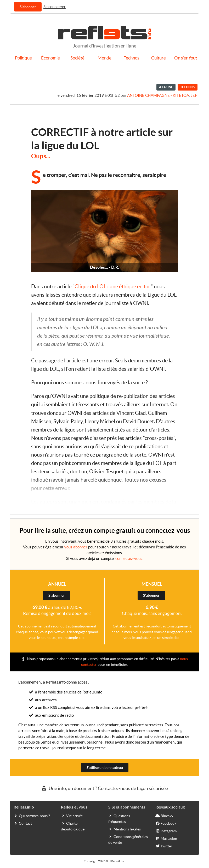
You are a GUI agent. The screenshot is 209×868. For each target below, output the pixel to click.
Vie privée (72, 816)
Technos (131, 58)
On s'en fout (186, 58)
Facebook (166, 823)
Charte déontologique (73, 826)
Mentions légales (125, 829)
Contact (23, 823)
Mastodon (166, 838)
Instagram (166, 831)
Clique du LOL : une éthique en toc (113, 286)
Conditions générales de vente (128, 839)
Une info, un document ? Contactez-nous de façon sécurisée (104, 788)
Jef (194, 95)
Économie (50, 58)
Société (77, 58)
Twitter (164, 846)
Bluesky (164, 816)
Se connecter (55, 7)
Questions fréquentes (119, 818)
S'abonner (28, 7)
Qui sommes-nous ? (32, 816)
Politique (23, 58)
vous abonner (76, 547)
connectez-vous (129, 558)
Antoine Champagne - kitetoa (158, 95)
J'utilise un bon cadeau (105, 768)
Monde (104, 58)
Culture (159, 58)
